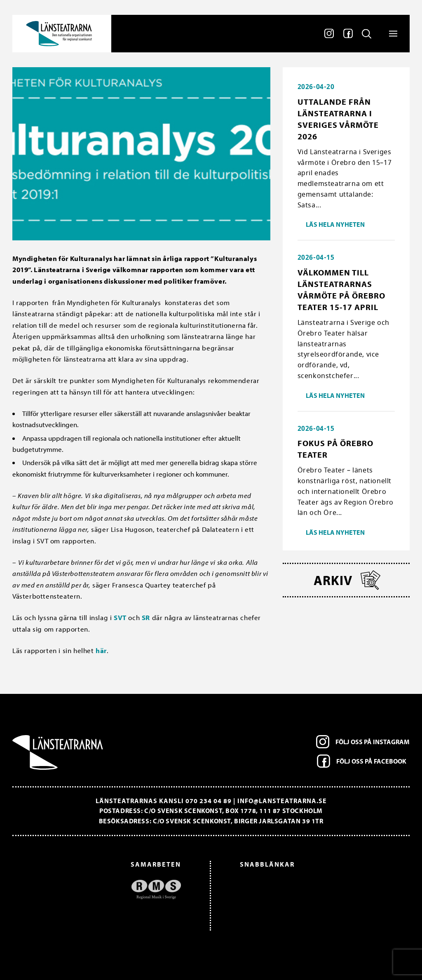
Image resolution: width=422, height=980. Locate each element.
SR (146, 617)
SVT (120, 617)
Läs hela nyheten (335, 224)
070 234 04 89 (209, 801)
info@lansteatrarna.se (282, 801)
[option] (101, 890)
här (101, 650)
